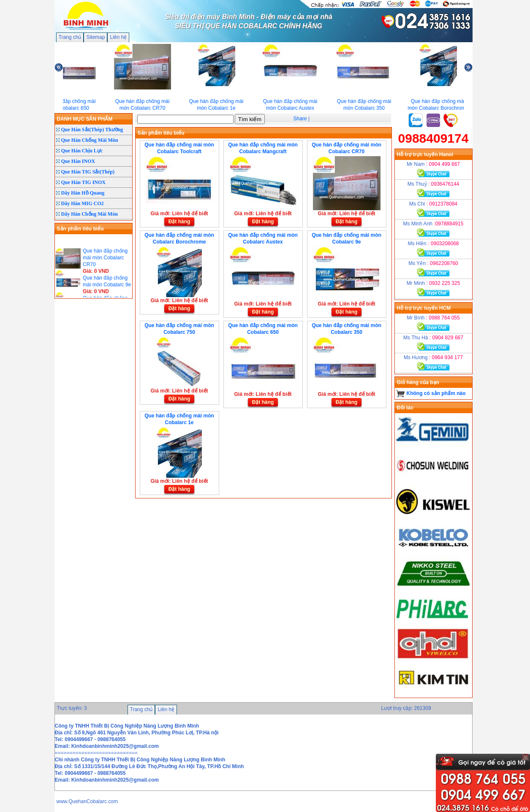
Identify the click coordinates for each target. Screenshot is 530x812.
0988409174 (434, 138)
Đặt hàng (179, 222)
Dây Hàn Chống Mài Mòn (90, 214)
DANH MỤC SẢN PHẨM (85, 119)
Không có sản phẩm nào (436, 393)
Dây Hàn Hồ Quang (83, 193)
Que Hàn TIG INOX (83, 182)
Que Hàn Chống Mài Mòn (90, 140)
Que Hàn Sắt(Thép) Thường (92, 130)
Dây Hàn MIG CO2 (83, 203)
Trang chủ (70, 37)
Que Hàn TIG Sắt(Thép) (88, 172)
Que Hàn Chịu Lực (82, 151)
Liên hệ (118, 37)
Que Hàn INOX (78, 161)
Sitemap (95, 37)
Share (300, 119)
